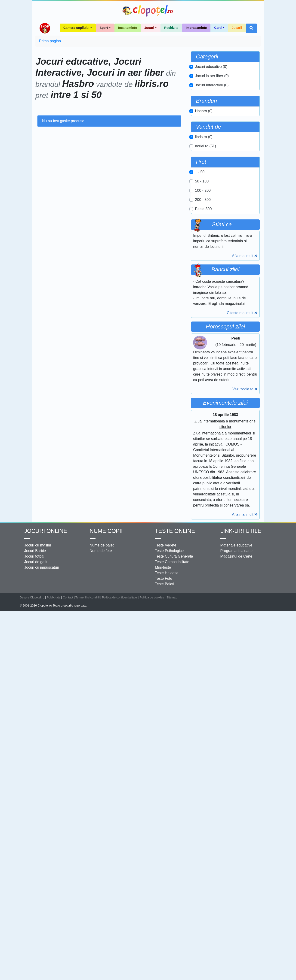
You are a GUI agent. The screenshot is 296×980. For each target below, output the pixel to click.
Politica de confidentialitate (120, 967)
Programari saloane (237, 920)
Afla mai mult (245, 371)
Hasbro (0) (204, 169)
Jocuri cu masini (38, 915)
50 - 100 (202, 239)
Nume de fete (101, 920)
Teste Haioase (167, 942)
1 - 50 (200, 230)
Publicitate (54, 967)
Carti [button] (218, 85)
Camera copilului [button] (76, 85)
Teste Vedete (166, 915)
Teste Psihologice (169, 920)
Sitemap (172, 967)
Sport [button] (104, 85)
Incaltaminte (128, 85)
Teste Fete (164, 948)
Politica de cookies (152, 967)
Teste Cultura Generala (174, 926)
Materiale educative (236, 915)
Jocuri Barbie (35, 920)
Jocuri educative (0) (211, 124)
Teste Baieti (165, 954)
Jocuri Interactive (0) (212, 143)
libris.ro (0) (204, 195)
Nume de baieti (102, 915)
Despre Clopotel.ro (32, 967)
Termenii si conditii (88, 967)
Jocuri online (46, 900)
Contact (68, 967)
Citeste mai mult (242, 567)
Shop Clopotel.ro (45, 86)
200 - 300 (203, 257)
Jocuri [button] (149, 85)
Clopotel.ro (148, 11)
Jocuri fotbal (34, 926)
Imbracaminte (196, 85)
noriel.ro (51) (205, 204)
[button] (251, 86)
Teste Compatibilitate (172, 931)
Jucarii (237, 85)
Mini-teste (163, 937)
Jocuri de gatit (36, 931)
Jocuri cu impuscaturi (42, 937)
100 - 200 (203, 248)
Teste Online (175, 900)
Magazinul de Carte (236, 926)
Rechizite (171, 85)
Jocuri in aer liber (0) (212, 134)
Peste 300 (203, 267)
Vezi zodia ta (245, 701)
